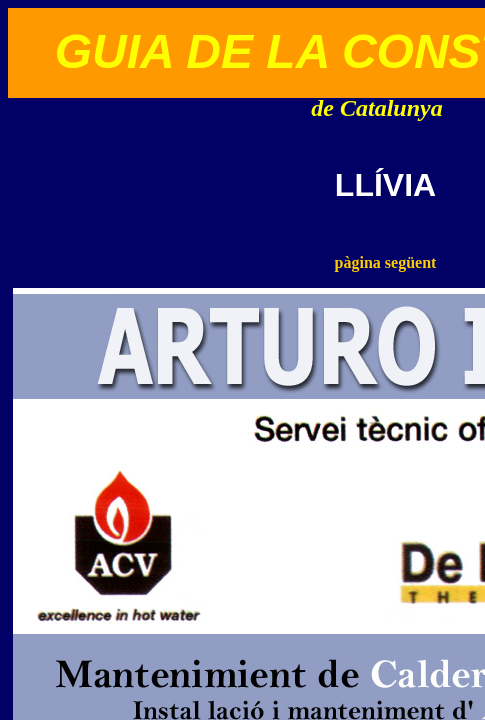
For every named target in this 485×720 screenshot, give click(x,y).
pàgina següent (386, 262)
